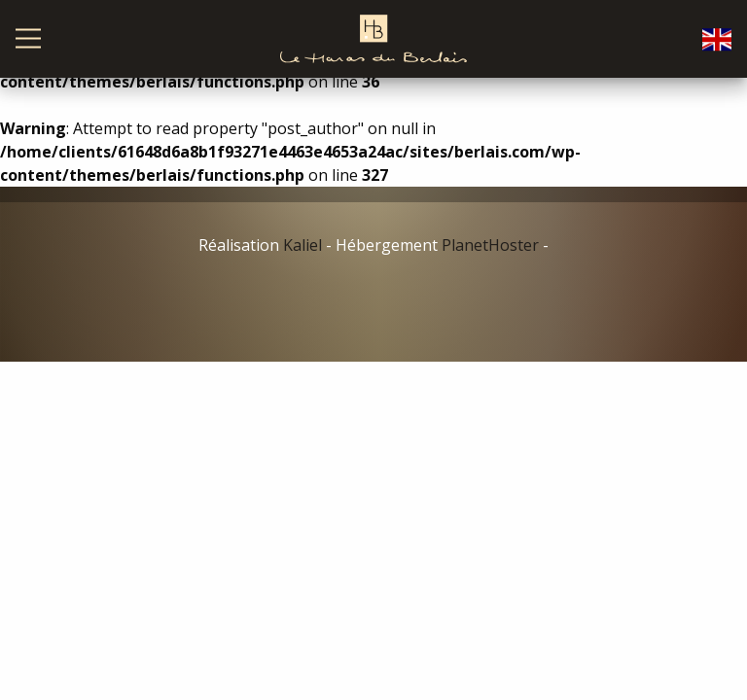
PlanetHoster (490, 245)
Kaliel (302, 245)
